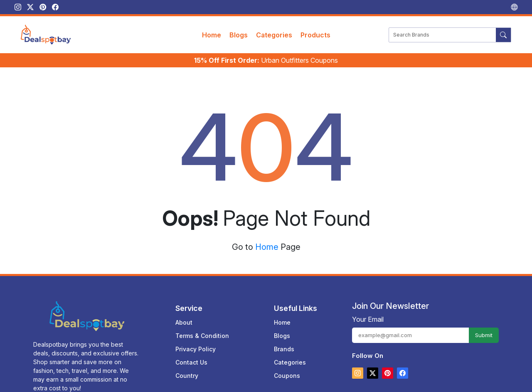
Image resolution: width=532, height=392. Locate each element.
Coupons (287, 370)
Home (212, 35)
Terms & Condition (202, 330)
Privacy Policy (196, 344)
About (184, 317)
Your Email (368, 314)
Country (187, 370)
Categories (274, 35)
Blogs (239, 35)
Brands (284, 344)
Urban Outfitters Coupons (266, 60)
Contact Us (191, 357)
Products (315, 35)
